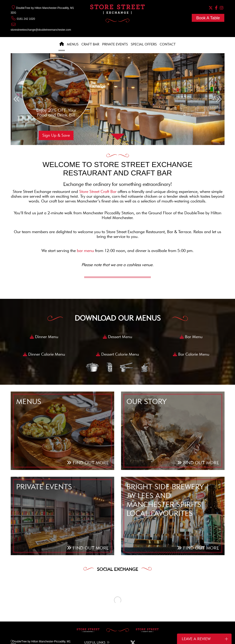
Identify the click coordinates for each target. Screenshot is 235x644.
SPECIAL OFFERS (96, 614)
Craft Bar (90, 44)
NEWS (88, 617)
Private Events (115, 44)
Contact (168, 44)
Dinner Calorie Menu (44, 354)
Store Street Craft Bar (98, 192)
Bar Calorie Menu (191, 354)
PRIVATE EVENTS (96, 611)
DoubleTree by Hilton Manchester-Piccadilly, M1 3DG (41, 603)
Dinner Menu (44, 337)
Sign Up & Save (56, 135)
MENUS (89, 608)
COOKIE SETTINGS (93, 635)
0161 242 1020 (23, 19)
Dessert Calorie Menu (117, 354)
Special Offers (144, 44)
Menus (73, 44)
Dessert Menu (117, 337)
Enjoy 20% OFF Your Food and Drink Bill (56, 113)
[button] (16, 99)
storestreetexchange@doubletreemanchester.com (41, 30)
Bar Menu (191, 337)
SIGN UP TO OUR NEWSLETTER (182, 612)
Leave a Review (205, 639)
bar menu (85, 251)
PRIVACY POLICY (119, 635)
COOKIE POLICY (67, 635)
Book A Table (208, 18)
